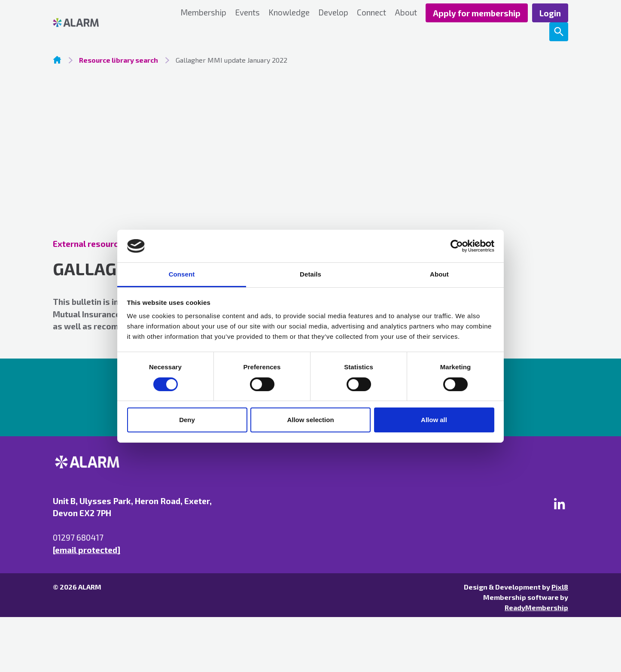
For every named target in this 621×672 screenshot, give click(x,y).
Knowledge (289, 12)
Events (247, 12)
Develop (333, 12)
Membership (203, 12)
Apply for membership (477, 13)
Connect (371, 12)
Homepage (57, 60)
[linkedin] (560, 504)
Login (550, 13)
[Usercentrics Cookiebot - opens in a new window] (457, 246)
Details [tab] (310, 274)
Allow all (434, 420)
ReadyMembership (536, 607)
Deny (187, 420)
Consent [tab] (182, 274)
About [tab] (439, 274)
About (406, 12)
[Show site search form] (559, 32)
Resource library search (119, 60)
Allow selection (310, 420)
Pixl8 (560, 587)
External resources (90, 244)
